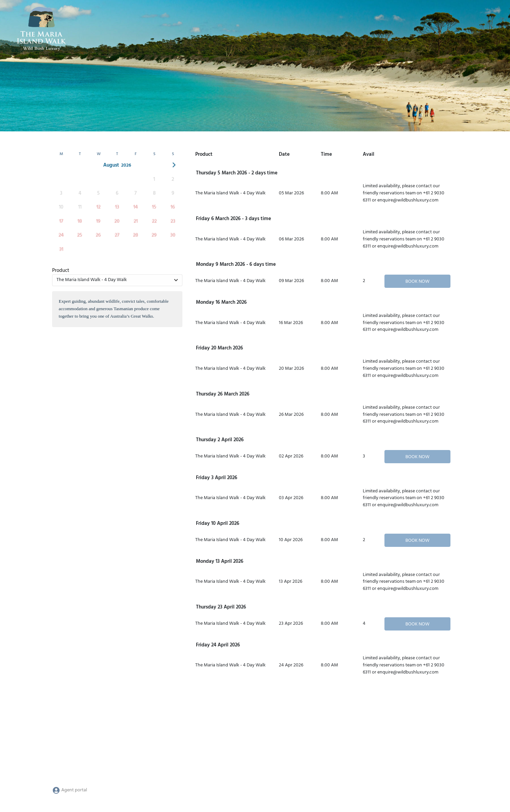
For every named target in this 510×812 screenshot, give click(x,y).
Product (61, 271)
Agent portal (70, 790)
